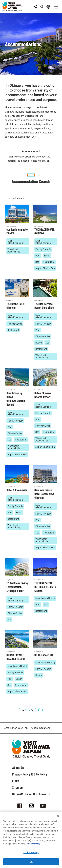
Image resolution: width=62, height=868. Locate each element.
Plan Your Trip (20, 728)
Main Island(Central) (15, 242)
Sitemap (18, 787)
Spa (37, 262)
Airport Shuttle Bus (45, 268)
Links (16, 781)
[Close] (58, 816)
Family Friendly (43, 249)
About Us (18, 768)
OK (31, 862)
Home (6, 728)
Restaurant (49, 262)
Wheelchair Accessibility (14, 250)
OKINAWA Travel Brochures (31, 794)
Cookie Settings (31, 852)
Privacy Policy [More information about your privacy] (33, 844)
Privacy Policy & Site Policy (30, 774)
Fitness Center (15, 324)
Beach (47, 256)
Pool (38, 256)
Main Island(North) (45, 598)
